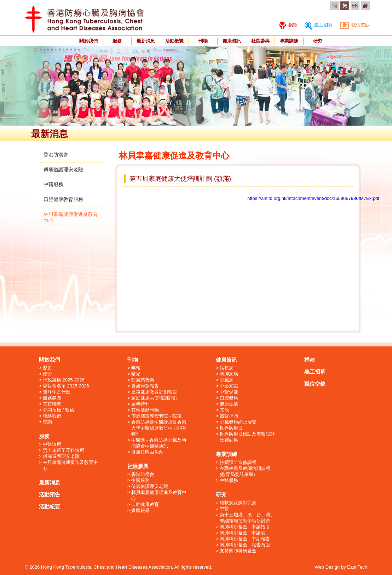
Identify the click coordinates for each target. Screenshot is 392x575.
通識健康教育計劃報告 (154, 392)
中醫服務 (53, 184)
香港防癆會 (56, 155)
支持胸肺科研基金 (238, 551)
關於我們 (88, 41)
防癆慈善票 (143, 380)
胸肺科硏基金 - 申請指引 (245, 527)
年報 (136, 368)
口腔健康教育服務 (63, 199)
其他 (224, 410)
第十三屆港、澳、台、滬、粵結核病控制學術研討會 (247, 518)
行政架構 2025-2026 (64, 380)
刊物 (203, 41)
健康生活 (229, 404)
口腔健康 (229, 398)
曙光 (136, 374)
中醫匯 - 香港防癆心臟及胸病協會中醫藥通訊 (159, 443)
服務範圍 (52, 398)
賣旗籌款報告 (145, 386)
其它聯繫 (52, 404)
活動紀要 (50, 507)
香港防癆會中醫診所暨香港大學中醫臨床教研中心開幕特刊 (159, 428)
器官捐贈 (229, 416)
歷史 (47, 368)
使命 (47, 374)
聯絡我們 (52, 416)
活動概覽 (174, 41)
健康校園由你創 (147, 452)
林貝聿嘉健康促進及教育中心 (70, 465)
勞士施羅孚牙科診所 (64, 450)
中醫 (224, 509)
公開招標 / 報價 (59, 410)
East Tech (357, 567)
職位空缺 (355, 25)
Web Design (327, 567)
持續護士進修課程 (238, 462)
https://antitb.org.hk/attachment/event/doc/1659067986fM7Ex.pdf (313, 198)
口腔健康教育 (145, 504)
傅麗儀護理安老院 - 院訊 (156, 416)
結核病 (227, 368)
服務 (117, 41)
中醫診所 (52, 444)
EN (355, 6)
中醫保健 (229, 392)
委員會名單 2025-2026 (66, 386)
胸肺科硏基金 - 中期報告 (245, 539)
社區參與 (260, 41)
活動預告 (50, 494)
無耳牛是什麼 (57, 392)
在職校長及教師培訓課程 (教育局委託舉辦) (245, 471)
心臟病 (227, 380)
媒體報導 (140, 510)
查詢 (47, 422)
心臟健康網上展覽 (238, 422)
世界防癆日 (231, 428)
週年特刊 (140, 404)
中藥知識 (229, 386)
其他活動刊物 (145, 410)
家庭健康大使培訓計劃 (154, 398)
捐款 (288, 25)
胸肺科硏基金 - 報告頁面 (245, 545)
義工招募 (319, 25)
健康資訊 (232, 41)
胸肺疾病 (229, 374)
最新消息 (146, 41)
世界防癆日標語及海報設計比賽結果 (247, 437)
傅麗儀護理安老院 (63, 169)
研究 (318, 41)
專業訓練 (289, 41)
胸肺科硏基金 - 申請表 (243, 533)
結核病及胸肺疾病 (238, 503)
